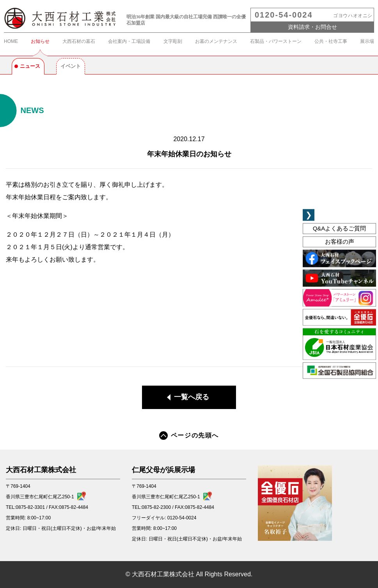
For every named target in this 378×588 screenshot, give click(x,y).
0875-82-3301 (30, 507)
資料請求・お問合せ (312, 27)
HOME (11, 41)
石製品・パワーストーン (276, 41)
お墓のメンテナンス (216, 41)
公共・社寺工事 (331, 41)
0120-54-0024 (284, 15)
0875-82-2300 (156, 507)
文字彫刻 (173, 41)
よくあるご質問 (340, 228)
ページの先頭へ (189, 436)
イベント (71, 66)
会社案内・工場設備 (129, 41)
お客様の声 (340, 242)
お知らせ (40, 41)
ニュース (30, 66)
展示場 (367, 41)
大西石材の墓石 (79, 41)
